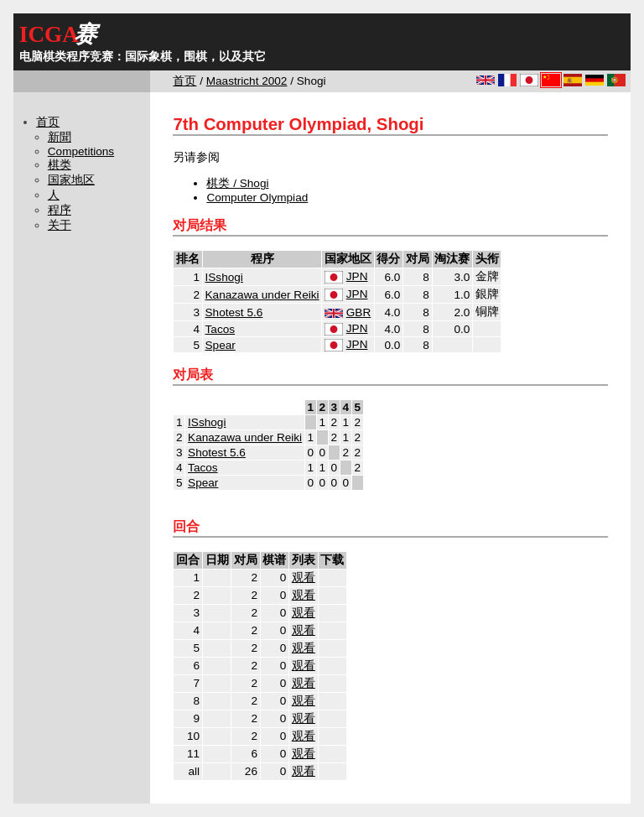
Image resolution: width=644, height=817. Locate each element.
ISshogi (224, 277)
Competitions (81, 151)
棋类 (60, 165)
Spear (221, 345)
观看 (304, 578)
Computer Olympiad (257, 198)
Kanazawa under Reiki (262, 295)
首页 (184, 81)
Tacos (221, 329)
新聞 (60, 137)
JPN (357, 276)
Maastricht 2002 (247, 81)
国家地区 (71, 180)
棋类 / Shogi (237, 183)
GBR (358, 312)
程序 (60, 210)
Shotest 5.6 (234, 312)
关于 (60, 225)
